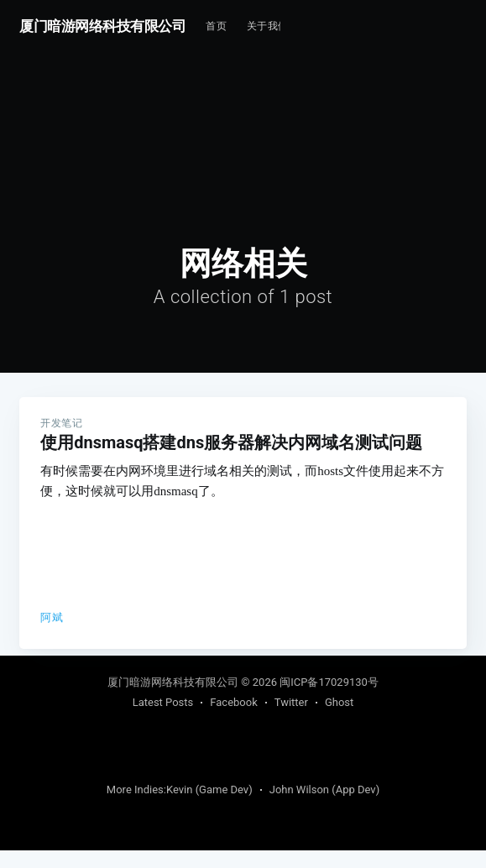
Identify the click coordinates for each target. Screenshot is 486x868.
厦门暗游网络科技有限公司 (102, 26)
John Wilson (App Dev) (324, 807)
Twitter (291, 720)
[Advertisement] (383, 102)
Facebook (233, 720)
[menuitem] (216, 26)
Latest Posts (163, 720)
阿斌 (52, 617)
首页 (216, 26)
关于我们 (268, 26)
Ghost (339, 720)
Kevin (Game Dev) (209, 807)
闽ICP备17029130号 (329, 700)
